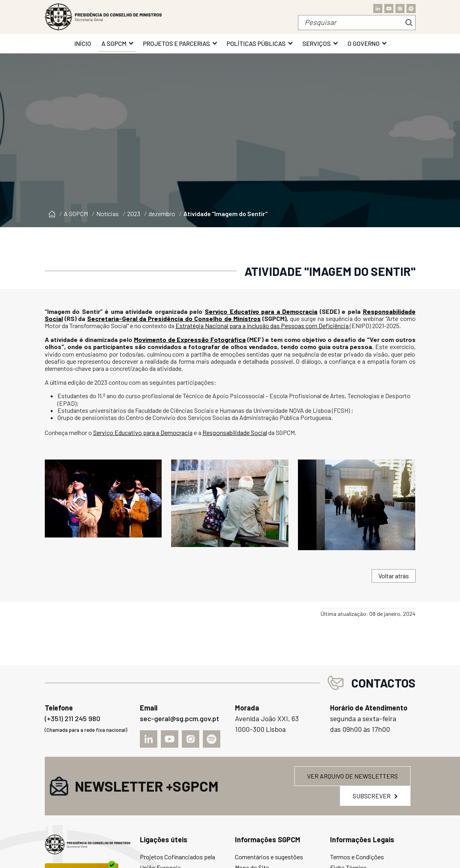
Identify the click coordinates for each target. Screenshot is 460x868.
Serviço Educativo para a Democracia (261, 311)
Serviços (317, 43)
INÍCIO (83, 43)
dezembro (162, 214)
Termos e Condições (357, 857)
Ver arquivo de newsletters (352, 776)
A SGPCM (114, 43)
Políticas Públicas (256, 43)
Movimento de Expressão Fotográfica (190, 339)
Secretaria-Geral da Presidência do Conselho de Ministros (174, 318)
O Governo (364, 43)
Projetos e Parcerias (177, 43)
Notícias (108, 214)
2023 (134, 214)
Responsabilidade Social (235, 432)
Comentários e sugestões (269, 857)
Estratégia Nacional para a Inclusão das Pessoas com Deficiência (263, 326)
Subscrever (375, 796)
